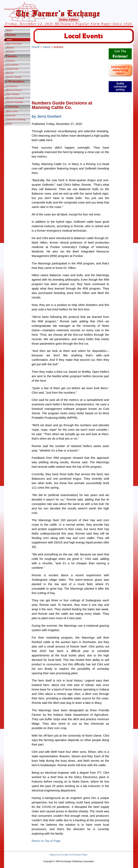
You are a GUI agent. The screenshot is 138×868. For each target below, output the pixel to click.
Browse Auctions (14, 90)
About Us (54, 855)
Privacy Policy (80, 855)
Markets (10, 48)
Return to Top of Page (46, 841)
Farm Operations (14, 44)
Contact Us (66, 855)
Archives (11, 52)
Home (9, 30)
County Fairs (12, 69)
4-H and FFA (13, 65)
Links (9, 124)
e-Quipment (12, 86)
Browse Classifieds (15, 98)
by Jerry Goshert (47, 116)
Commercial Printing (16, 119)
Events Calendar (14, 77)
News (9, 39)
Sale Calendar (13, 94)
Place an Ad (12, 111)
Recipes (10, 73)
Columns (11, 61)
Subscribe (11, 115)
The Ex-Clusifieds (15, 102)
